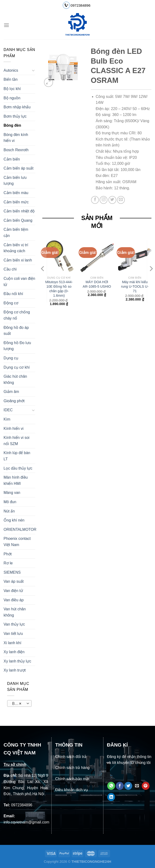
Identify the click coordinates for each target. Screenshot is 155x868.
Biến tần (11, 79)
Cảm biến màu (16, 193)
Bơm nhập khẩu (17, 107)
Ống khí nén (14, 520)
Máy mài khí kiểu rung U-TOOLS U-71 (135, 286)
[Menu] (6, 25)
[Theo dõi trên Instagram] (104, 200)
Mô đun (10, 502)
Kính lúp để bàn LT (17, 456)
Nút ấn (9, 511)
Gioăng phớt (14, 401)
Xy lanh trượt (15, 670)
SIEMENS (12, 572)
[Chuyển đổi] (33, 70)
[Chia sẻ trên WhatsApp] (111, 786)
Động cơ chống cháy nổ (17, 315)
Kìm (7, 419)
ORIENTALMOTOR (20, 529)
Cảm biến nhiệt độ (19, 211)
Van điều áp (14, 600)
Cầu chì (10, 269)
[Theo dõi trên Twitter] (112, 200)
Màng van (12, 493)
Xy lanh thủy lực (17, 661)
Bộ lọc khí (12, 89)
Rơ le (8, 563)
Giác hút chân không (15, 379)
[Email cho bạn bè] (137, 786)
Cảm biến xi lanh (18, 260)
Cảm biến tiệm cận (16, 233)
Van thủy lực (14, 624)
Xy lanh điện (14, 652)
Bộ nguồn (12, 98)
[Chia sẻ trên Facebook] (120, 786)
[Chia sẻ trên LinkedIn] (111, 797)
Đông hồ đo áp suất (16, 331)
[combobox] (19, 703)
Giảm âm (11, 392)
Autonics (11, 70)
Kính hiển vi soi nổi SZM (17, 441)
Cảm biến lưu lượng (15, 181)
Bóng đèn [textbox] (19, 704)
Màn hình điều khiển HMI (16, 480)
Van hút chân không (15, 612)
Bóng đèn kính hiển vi (16, 138)
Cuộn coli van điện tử (19, 282)
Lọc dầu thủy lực (18, 468)
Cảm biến (12, 159)
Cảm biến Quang (18, 220)
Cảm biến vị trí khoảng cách (16, 248)
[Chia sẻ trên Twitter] (128, 786)
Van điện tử (13, 591)
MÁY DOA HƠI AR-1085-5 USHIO (97, 284)
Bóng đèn (12, 125)
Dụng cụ (11, 358)
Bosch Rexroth (16, 150)
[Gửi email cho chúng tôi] (121, 200)
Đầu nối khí (13, 294)
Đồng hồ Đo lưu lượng (17, 346)
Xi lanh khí (12, 643)
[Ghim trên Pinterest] (146, 786)
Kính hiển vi (14, 429)
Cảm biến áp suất (19, 168)
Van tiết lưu (13, 634)
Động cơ (11, 303)
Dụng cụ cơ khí (17, 367)
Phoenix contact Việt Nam (17, 542)
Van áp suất (14, 581)
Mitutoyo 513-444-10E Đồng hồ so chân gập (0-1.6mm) (59, 289)
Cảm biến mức (16, 202)
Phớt (8, 554)
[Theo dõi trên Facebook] (95, 200)
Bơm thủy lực (15, 116)
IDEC (8, 410)
